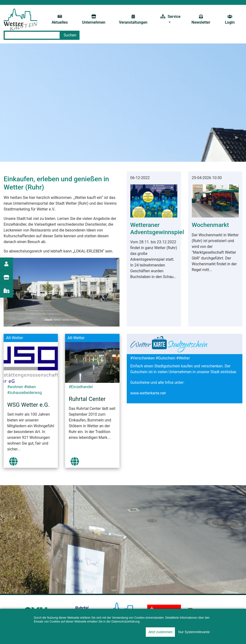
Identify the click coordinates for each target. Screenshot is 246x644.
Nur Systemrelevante (194, 632)
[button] (111, 292)
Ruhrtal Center (87, 399)
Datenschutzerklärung (125, 622)
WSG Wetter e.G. (28, 405)
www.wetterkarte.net (148, 393)
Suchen (70, 35)
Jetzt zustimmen (160, 632)
